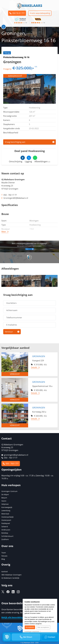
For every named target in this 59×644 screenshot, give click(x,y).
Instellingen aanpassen (33, 632)
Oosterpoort (6, 520)
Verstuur (9, 332)
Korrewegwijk (7, 507)
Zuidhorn (5, 539)
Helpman (5, 504)
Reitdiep (5, 533)
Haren (4, 501)
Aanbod (5, 572)
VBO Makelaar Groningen (12, 575)
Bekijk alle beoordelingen (13, 617)
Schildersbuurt (7, 536)
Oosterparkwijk (7, 517)
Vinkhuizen (6, 530)
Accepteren (30, 627)
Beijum (4, 498)
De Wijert (5, 494)
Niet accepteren (43, 627)
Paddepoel (6, 523)
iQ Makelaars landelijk (10, 578)
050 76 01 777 (17, 13)
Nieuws (4, 556)
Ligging (28, 161)
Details (34, 367)
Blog (3, 559)
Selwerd (5, 527)
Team (4, 553)
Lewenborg (6, 511)
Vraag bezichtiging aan (15, 142)
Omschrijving (16, 161)
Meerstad (5, 514)
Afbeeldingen (42, 161)
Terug (7, 53)
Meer (4, 232)
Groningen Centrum (9, 491)
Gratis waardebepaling (40, 13)
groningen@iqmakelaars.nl (16, 455)
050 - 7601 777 (11, 464)
